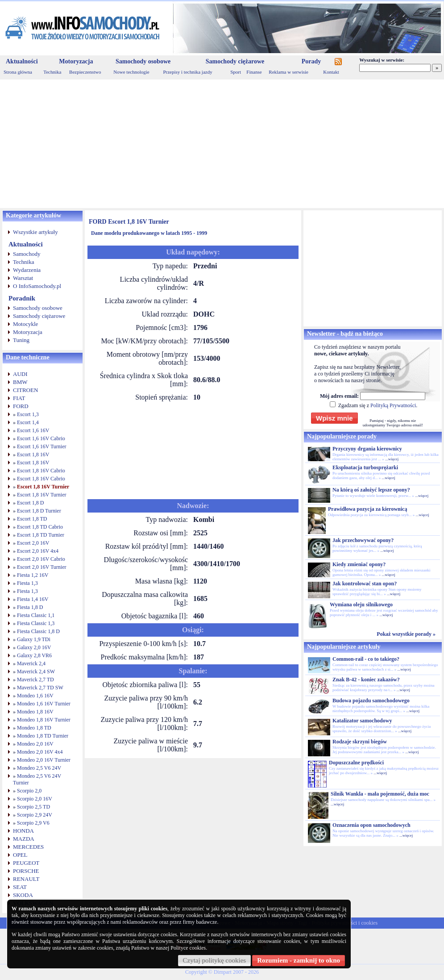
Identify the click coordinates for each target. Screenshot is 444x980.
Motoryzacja (76, 61)
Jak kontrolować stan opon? (365, 584)
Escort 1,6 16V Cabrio (41, 438)
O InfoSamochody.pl (37, 286)
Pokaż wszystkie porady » (406, 634)
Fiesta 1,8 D (30, 607)
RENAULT (26, 879)
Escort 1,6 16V (33, 430)
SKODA (23, 895)
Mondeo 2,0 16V (35, 744)
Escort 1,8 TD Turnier (41, 535)
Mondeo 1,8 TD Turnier (43, 736)
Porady (311, 61)
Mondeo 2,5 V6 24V (39, 768)
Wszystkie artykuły (35, 232)
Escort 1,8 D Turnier (39, 511)
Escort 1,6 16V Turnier (41, 446)
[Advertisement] (222, 144)
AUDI (20, 374)
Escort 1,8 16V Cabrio (41, 471)
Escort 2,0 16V (33, 543)
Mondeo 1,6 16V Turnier (44, 704)
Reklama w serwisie (288, 72)
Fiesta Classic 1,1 (36, 615)
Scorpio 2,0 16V (35, 799)
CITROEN (25, 390)
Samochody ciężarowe (235, 61)
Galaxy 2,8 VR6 (34, 655)
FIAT (19, 398)
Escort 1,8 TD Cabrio (40, 527)
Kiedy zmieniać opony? (359, 564)
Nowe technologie (131, 72)
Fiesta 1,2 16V (33, 575)
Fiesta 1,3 (27, 583)
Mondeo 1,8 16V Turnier (44, 720)
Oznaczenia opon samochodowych (371, 825)
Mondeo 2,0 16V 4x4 (40, 752)
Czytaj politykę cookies (215, 960)
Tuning (21, 340)
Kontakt (331, 72)
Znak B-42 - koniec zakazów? (366, 680)
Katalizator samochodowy (362, 721)
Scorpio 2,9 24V (35, 815)
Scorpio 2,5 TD (33, 807)
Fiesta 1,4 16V (33, 599)
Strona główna (18, 72)
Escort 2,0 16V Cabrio (41, 559)
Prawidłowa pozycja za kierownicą (367, 509)
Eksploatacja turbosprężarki (365, 467)
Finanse (254, 72)
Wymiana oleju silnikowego (361, 605)
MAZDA (24, 839)
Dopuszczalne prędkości (356, 763)
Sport (236, 72)
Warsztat (23, 278)
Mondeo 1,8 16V (35, 712)
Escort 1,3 (28, 414)
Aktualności (22, 61)
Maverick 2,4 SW (36, 671)
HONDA (23, 831)
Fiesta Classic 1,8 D (38, 631)
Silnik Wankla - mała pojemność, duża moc (380, 794)
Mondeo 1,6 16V (35, 696)
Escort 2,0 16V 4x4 (38, 551)
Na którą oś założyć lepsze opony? (371, 490)
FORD (21, 406)
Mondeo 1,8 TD (34, 728)
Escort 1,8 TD (32, 519)
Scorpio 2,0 (29, 791)
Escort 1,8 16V (33, 455)
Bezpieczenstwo (85, 72)
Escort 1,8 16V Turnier (43, 487)
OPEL (20, 855)
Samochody (27, 254)
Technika (52, 72)
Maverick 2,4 (31, 663)
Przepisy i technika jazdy (187, 72)
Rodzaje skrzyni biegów (360, 742)
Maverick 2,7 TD (35, 680)
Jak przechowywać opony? (363, 540)
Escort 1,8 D (30, 503)
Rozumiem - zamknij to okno (299, 960)
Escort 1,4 (28, 422)
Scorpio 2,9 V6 (33, 823)
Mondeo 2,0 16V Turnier (44, 760)
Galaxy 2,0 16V (34, 647)
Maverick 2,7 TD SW (40, 688)
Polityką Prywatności (393, 405)
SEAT (20, 887)
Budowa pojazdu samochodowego (371, 701)
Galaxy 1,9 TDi (34, 639)
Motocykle (25, 324)
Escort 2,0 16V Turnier (41, 567)
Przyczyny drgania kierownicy (367, 449)
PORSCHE (26, 871)
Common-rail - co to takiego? (366, 659)
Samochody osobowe (143, 61)
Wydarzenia (27, 270)
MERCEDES (28, 847)
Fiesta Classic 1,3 (36, 623)
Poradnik (22, 298)
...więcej (392, 459)
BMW (20, 382)
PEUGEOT (26, 863)
